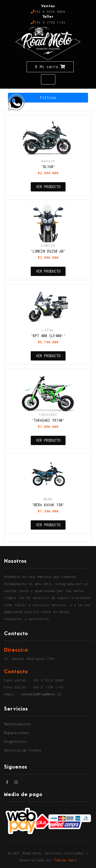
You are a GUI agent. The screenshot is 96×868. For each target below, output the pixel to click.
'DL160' (48, 167)
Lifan (48, 330)
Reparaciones (16, 733)
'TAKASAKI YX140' (48, 420)
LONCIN (48, 245)
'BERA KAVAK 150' (48, 505)
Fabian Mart (66, 860)
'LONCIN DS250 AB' (48, 251)
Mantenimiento (17, 724)
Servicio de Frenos (23, 750)
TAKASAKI (48, 414)
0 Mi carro (50, 67)
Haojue (48, 161)
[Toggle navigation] (48, 79)
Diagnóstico (15, 741)
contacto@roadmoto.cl (41, 694)
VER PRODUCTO (48, 187)
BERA (48, 499)
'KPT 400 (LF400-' (48, 336)
